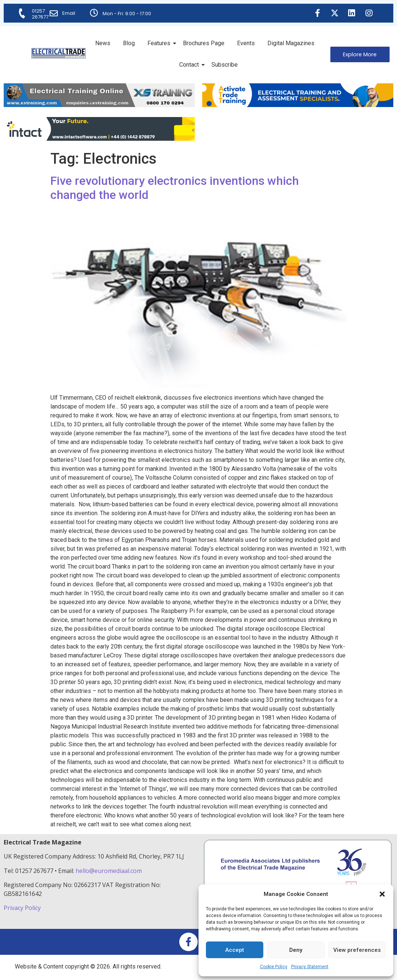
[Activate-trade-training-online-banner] (298, 105)
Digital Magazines (291, 43)
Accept (235, 950)
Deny (296, 950)
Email (69, 13)
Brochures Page (204, 43)
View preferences (357, 950)
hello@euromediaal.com (109, 871)
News (103, 43)
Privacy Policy (23, 908)
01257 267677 (41, 14)
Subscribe (225, 65)
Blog (129, 43)
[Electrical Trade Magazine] (59, 53)
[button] (382, 894)
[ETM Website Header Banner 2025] (99, 105)
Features (160, 43)
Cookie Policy (274, 967)
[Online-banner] (99, 139)
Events (246, 43)
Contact (190, 65)
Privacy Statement (310, 967)
